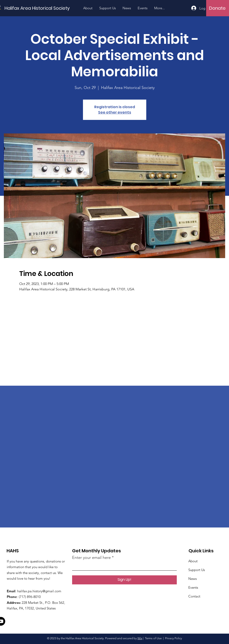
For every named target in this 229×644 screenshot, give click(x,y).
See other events (115, 112)
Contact (194, 596)
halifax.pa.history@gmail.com (39, 591)
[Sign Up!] (124, 580)
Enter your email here (91, 558)
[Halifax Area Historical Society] (37, 8)
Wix (140, 638)
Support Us (197, 570)
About (193, 561)
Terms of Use (153, 638)
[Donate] (217, 8)
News (192, 579)
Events (193, 587)
